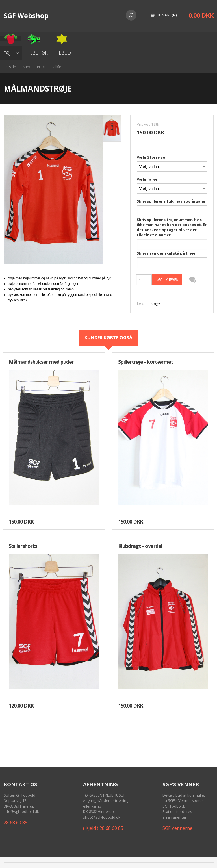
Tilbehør (37, 53)
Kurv (26, 67)
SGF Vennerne (177, 828)
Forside (10, 67)
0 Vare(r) (167, 15)
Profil (41, 67)
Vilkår (57, 67)
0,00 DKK (201, 15)
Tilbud (63, 53)
